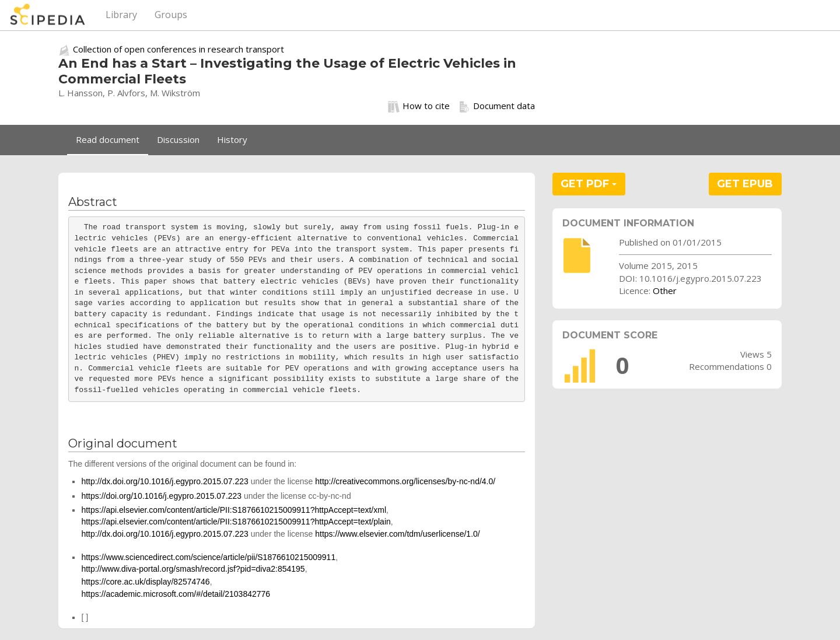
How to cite (419, 106)
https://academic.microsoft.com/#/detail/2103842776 (176, 594)
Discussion (178, 139)
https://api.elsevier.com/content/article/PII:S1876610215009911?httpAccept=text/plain (236, 522)
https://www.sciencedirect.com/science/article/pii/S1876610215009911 (208, 557)
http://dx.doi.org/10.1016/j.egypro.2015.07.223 (164, 481)
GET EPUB (745, 184)
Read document (108, 139)
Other (665, 291)
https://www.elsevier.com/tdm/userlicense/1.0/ (397, 534)
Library (121, 15)
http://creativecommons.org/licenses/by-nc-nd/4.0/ (405, 481)
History (232, 139)
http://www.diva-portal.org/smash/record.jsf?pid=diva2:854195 (193, 569)
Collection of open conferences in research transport (178, 49)
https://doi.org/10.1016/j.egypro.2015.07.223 (161, 496)
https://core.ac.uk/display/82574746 (145, 582)
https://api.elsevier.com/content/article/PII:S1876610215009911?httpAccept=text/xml (234, 510)
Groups (171, 15)
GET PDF (589, 184)
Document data (497, 106)
